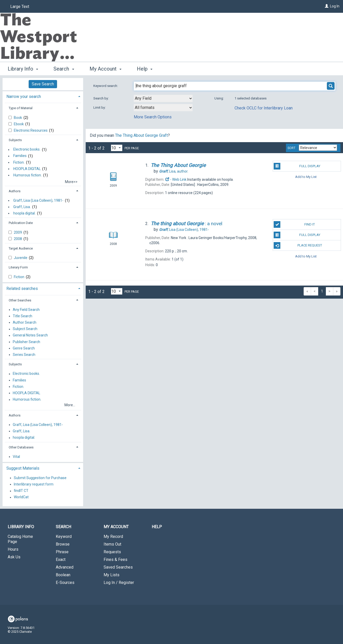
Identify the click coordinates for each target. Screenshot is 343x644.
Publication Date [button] (21, 223)
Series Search (24, 355)
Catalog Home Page (20, 539)
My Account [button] (106, 69)
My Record (113, 536)
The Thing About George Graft (141, 135)
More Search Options (153, 117)
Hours (13, 549)
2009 (18, 232)
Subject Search (25, 329)
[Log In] (327, 6)
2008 (18, 239)
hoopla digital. (24, 213)
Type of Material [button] (21, 108)
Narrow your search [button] (24, 97)
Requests (112, 552)
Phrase (62, 552)
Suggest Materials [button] (23, 468)
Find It (294, 224)
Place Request (298, 245)
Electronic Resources (31, 130)
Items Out (112, 544)
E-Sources (65, 583)
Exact (61, 560)
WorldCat (21, 497)
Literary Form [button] (18, 267)
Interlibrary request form (34, 484)
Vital (16, 457)
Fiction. (19, 162)
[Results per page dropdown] (117, 148)
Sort (291, 148)
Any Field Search (26, 310)
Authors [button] (15, 191)
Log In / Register (119, 583)
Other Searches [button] (20, 300)
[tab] (43, 96)
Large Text (20, 7)
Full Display (297, 166)
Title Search (23, 316)
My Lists (112, 575)
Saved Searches (118, 567)
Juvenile (21, 258)
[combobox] (163, 98)
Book (18, 118)
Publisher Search (26, 342)
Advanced (65, 567)
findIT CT (21, 491)
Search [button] (64, 69)
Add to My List (306, 177)
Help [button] (145, 69)
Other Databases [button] (21, 447)
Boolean (63, 575)
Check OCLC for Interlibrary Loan (264, 108)
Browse (63, 544)
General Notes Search (30, 335)
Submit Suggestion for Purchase (40, 478)
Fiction (19, 277)
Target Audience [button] (21, 248)
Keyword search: (106, 86)
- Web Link (176, 179)
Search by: (101, 98)
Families (20, 156)
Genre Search (24, 348)
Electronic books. (27, 150)
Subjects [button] (15, 140)
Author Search (25, 322)
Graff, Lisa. (22, 207)
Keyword (64, 536)
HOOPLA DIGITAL (27, 169)
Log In (335, 6)
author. (174, 171)
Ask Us (14, 557)
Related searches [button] (22, 289)
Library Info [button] (23, 69)
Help (157, 527)
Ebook (19, 124)
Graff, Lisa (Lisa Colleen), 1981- (38, 200)
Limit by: (100, 108)
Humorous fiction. (27, 175)
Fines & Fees (115, 560)
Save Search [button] (43, 84)
